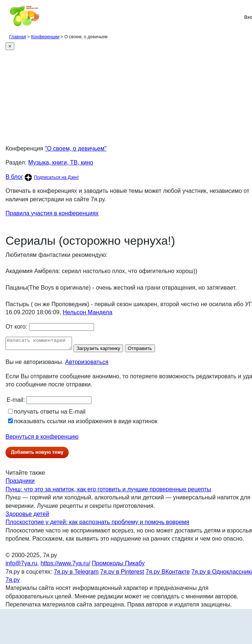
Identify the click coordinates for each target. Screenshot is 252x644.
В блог (14, 177)
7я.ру (13, 582)
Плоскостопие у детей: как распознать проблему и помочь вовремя (97, 524)
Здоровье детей (27, 516)
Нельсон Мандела (88, 312)
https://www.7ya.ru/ (65, 565)
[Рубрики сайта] (8, 17)
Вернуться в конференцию (42, 439)
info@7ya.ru (21, 565)
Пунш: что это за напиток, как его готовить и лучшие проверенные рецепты (108, 491)
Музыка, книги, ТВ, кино (61, 162)
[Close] (10, 46)
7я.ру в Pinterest (122, 574)
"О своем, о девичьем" (76, 148)
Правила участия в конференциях (52, 213)
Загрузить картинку (106, 351)
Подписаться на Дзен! (56, 177)
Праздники (20, 483)
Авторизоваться (87, 364)
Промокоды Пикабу (118, 565)
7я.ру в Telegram (76, 574)
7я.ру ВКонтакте (168, 574)
